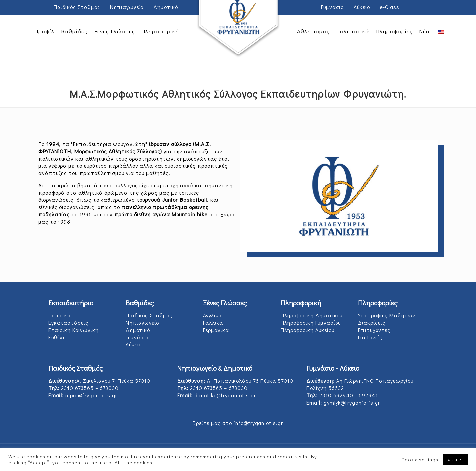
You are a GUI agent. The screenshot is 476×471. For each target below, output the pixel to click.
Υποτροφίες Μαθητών (387, 315)
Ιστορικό (59, 315)
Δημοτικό (166, 7)
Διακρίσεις (372, 323)
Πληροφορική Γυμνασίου (311, 323)
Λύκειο (362, 7)
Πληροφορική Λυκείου (307, 330)
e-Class (390, 7)
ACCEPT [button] (456, 460)
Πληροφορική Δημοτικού (312, 315)
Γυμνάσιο (332, 7)
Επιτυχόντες (374, 330)
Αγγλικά (213, 315)
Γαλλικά (213, 323)
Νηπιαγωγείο (127, 7)
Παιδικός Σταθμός (77, 7)
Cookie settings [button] (420, 460)
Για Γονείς (370, 337)
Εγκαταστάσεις (68, 323)
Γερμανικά (216, 330)
